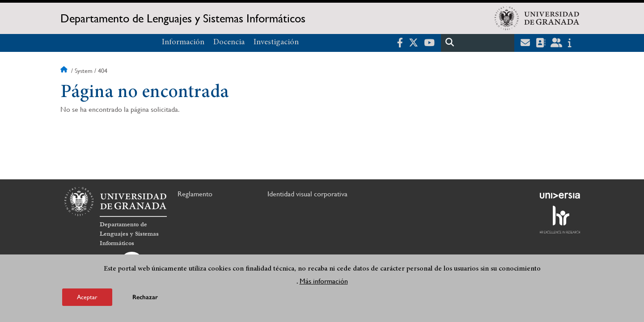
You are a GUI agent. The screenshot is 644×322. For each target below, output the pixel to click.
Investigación (276, 42)
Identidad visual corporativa (307, 194)
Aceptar (87, 297)
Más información (324, 281)
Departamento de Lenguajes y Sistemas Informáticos (183, 18)
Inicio (65, 71)
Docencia (229, 42)
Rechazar (145, 297)
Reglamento (195, 194)
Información (183, 42)
